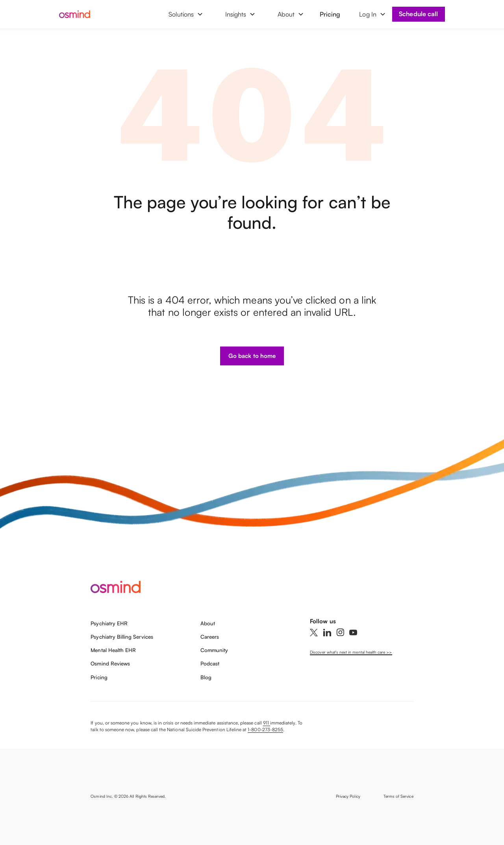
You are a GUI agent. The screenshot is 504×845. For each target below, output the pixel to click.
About (208, 623)
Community (214, 650)
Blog (206, 677)
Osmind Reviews (110, 663)
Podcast (210, 663)
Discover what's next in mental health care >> (351, 652)
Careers (210, 637)
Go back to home (252, 356)
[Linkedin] (327, 633)
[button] (186, 14)
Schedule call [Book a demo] (418, 14)
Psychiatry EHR (109, 623)
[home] (81, 14)
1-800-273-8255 (265, 729)
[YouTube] (353, 632)
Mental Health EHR (113, 650)
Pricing (330, 14)
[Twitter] (314, 632)
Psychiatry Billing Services (122, 637)
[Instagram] (340, 632)
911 (267, 723)
